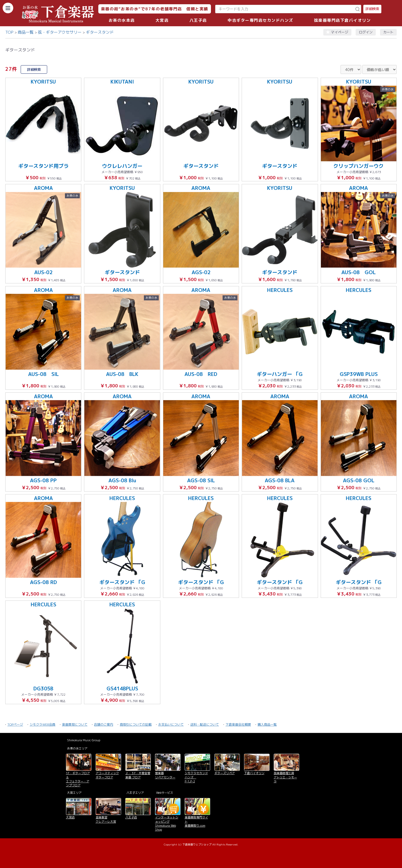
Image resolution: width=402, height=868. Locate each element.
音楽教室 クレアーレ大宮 (106, 819)
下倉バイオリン (254, 773)
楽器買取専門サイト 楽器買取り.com (196, 821)
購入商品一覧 (267, 724)
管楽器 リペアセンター (165, 775)
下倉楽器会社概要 (238, 724)
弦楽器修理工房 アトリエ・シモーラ (285, 777)
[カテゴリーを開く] (8, 8)
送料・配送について (205, 724)
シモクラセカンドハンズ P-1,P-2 (196, 777)
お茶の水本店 (122, 20)
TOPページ (15, 724)
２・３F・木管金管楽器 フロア (138, 775)
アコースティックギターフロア (107, 775)
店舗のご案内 (104, 724)
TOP (9, 32)
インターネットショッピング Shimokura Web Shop (167, 823)
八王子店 (198, 20)
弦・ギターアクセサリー (60, 32)
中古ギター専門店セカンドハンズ (260, 20)
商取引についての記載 (136, 724)
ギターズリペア (225, 773)
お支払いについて (171, 724)
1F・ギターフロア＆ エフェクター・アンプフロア (78, 779)
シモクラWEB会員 (43, 724)
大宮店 (162, 20)
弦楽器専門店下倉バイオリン (343, 20)
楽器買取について (75, 724)
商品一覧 (26, 32)
